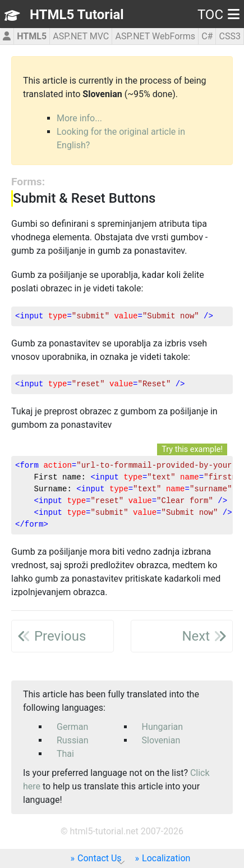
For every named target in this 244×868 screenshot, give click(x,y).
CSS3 (230, 36)
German (72, 727)
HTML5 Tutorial (77, 15)
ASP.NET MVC (81, 36)
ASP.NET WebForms (155, 36)
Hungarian (163, 727)
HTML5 (32, 36)
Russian (73, 740)
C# (207, 36)
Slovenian (161, 740)
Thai (65, 754)
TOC (218, 15)
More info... (79, 118)
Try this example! (192, 449)
